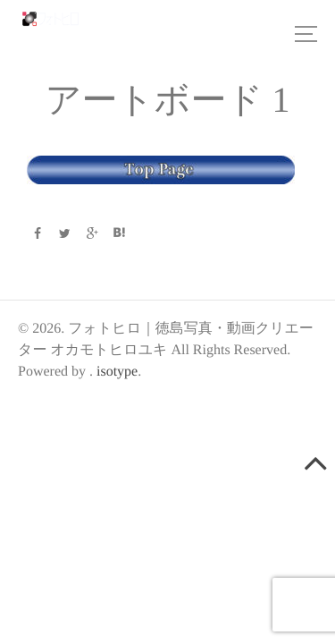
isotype (117, 372)
